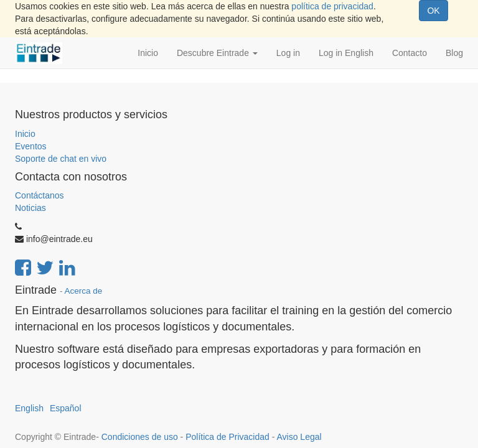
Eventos (31, 146)
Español (66, 408)
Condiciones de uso (140, 437)
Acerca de (84, 291)
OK (433, 11)
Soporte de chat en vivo (61, 159)
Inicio (25, 134)
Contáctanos (40, 195)
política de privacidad (332, 6)
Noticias (30, 208)
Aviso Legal (299, 437)
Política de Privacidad (227, 437)
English (29, 408)
